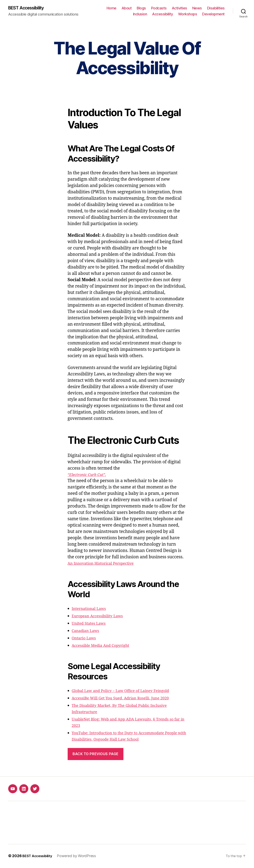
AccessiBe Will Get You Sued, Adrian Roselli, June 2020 (127, 699)
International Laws (91, 609)
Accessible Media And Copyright (104, 646)
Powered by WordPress (80, 856)
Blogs (141, 8)
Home (112, 8)
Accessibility (163, 14)
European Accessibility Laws (101, 617)
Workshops (188, 14)
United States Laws (91, 624)
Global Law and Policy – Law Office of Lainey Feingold (127, 691)
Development (213, 14)
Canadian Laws (87, 631)
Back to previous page (96, 755)
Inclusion (140, 14)
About (127, 8)
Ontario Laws (86, 639)
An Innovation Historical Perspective (105, 564)
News (197, 8)
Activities (179, 8)
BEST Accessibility (29, 8)
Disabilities (216, 8)
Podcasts (159, 8)
